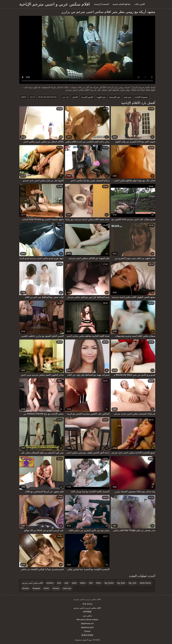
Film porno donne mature (86, 620)
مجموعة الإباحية (140, 97)
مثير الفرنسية (113, 97)
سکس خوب (86, 616)
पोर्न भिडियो (86, 612)
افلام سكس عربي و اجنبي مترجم (86, 608)
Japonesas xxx (86, 623)
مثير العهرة (100, 97)
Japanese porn (86, 627)
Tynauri (86, 631)
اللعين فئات (138, 4)
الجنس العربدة (86, 97)
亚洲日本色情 (86, 635)
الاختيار (74, 97)
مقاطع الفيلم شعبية (120, 4)
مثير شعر (126, 97)
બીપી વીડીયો (86, 604)
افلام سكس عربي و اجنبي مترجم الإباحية (53, 4)
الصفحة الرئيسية (100, 4)
